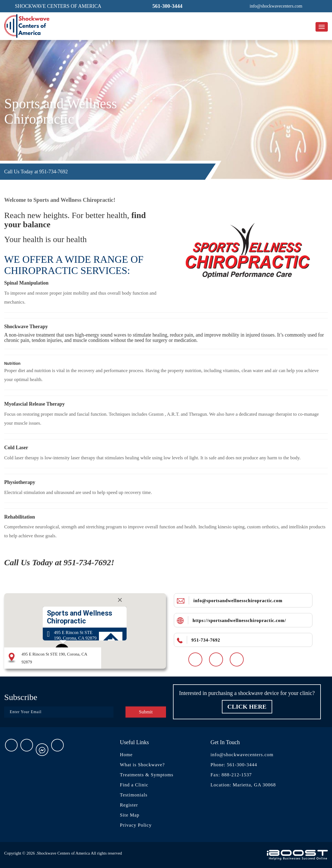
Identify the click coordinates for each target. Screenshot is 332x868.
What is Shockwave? (142, 765)
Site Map (130, 815)
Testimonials (134, 795)
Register (129, 805)
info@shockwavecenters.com (242, 755)
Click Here (247, 707)
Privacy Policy (136, 825)
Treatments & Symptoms (147, 775)
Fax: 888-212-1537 (231, 775)
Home (126, 755)
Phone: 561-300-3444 (234, 765)
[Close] (120, 600)
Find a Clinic (134, 785)
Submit (146, 712)
